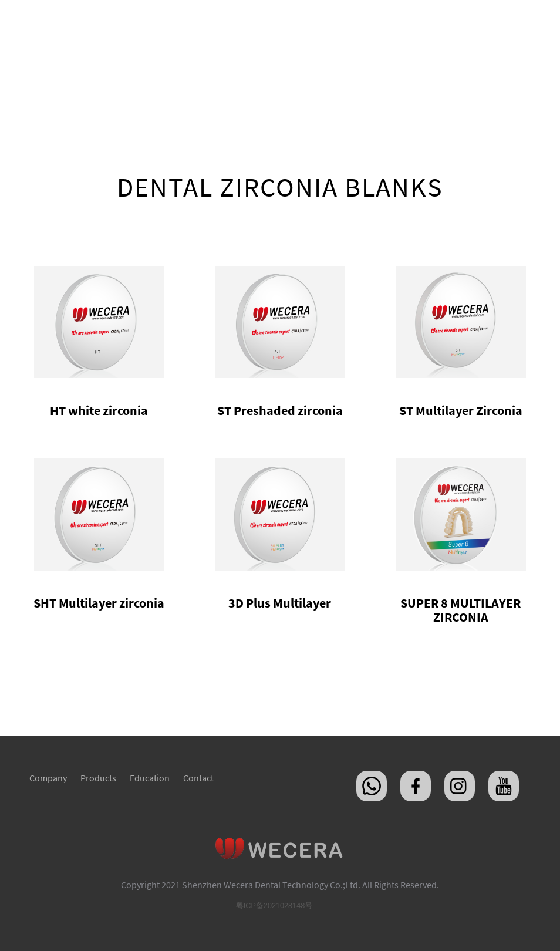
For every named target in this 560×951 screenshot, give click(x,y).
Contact (198, 778)
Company (48, 778)
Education (150, 778)
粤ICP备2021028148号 (274, 906)
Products (98, 778)
